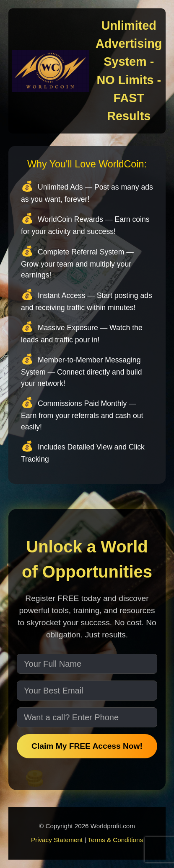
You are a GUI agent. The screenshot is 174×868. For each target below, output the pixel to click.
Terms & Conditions (115, 840)
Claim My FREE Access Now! (87, 746)
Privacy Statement (57, 840)
